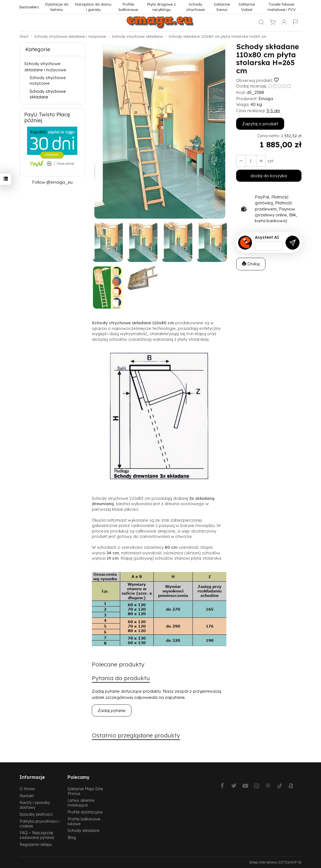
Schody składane (83, 830)
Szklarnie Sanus (222, 7)
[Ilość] (251, 161)
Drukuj (251, 264)
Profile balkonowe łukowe (84, 821)
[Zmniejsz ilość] (261, 161)
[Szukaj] (261, 23)
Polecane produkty (118, 664)
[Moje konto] (284, 23)
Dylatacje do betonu (57, 7)
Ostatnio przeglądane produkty (136, 735)
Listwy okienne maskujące (81, 803)
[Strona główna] (160, 23)
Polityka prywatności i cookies (40, 824)
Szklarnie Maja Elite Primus (85, 791)
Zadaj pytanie (112, 710)
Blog (72, 837)
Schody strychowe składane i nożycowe (45, 67)
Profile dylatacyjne (85, 812)
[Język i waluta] (296, 23)
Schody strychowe (195, 7)
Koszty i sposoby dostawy (35, 805)
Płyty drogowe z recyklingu (161, 7)
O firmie (27, 789)
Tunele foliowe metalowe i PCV (282, 7)
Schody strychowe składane (48, 94)
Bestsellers (29, 7)
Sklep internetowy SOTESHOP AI (275, 862)
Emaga (266, 99)
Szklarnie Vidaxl (247, 7)
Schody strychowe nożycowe (48, 80)
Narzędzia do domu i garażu (93, 7)
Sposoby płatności (36, 814)
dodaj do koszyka (269, 176)
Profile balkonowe (128, 7)
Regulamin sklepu (36, 844)
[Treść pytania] (269, 246)
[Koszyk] (273, 23)
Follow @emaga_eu (52, 182)
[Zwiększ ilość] (241, 161)
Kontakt (27, 796)
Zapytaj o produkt (260, 124)
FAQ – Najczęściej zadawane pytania (37, 835)
